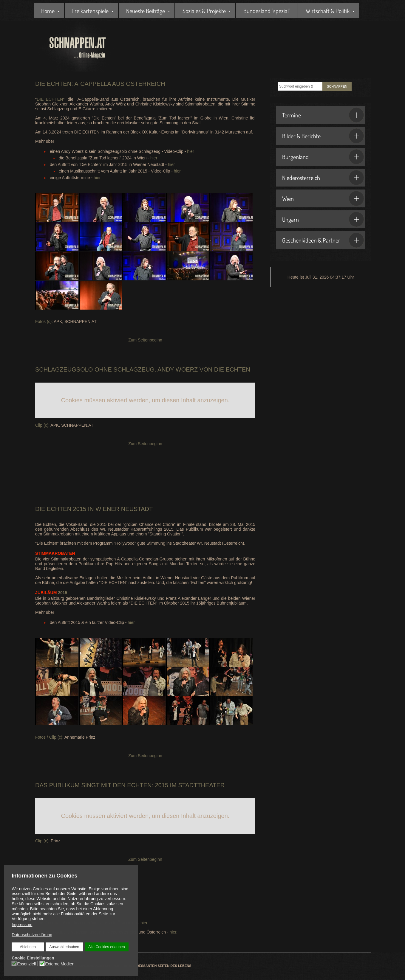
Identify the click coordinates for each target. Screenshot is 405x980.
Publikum (64, 785)
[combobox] (300, 86)
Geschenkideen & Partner (323, 240)
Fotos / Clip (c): (49, 737)
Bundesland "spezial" (267, 11)
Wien (323, 198)
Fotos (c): (44, 322)
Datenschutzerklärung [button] (32, 935)
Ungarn (323, 219)
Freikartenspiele (90, 11)
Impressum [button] (22, 925)
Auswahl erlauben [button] (64, 947)
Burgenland (323, 157)
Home (48, 11)
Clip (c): (42, 425)
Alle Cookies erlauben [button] (106, 947)
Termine (323, 115)
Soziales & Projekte (204, 11)
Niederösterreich (323, 178)
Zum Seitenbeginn (145, 340)
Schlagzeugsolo (64, 369)
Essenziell (27, 964)
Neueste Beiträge (146, 11)
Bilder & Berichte (323, 136)
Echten (59, 509)
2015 (51, 593)
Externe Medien (60, 964)
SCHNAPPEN (337, 86)
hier (190, 151)
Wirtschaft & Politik (328, 11)
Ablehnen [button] (28, 947)
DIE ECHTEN (50, 99)
